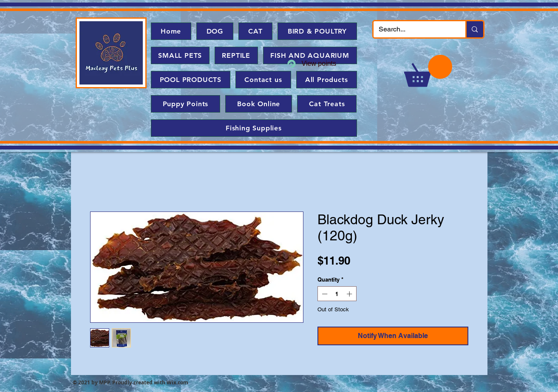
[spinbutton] (337, 294)
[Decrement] (324, 294)
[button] (428, 71)
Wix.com (177, 382)
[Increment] (350, 294)
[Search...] (413, 29)
